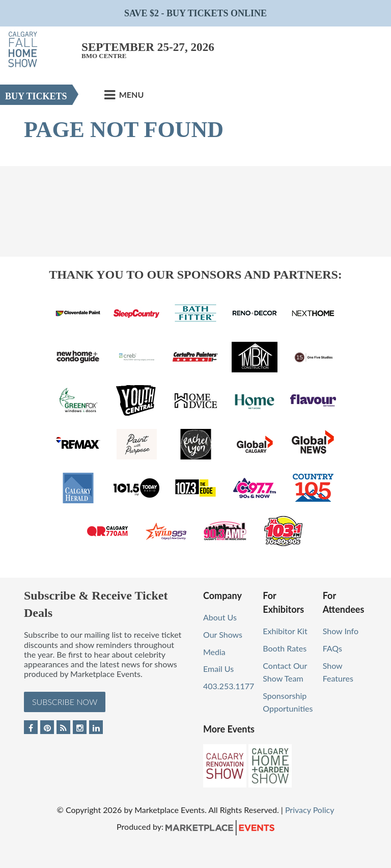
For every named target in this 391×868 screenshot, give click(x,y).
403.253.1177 (229, 686)
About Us (220, 617)
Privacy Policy (310, 810)
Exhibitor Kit (285, 631)
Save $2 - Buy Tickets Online (195, 13)
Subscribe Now (65, 702)
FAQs (332, 648)
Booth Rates (285, 648)
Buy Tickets (36, 96)
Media (214, 652)
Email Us (218, 669)
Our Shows (223, 634)
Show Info (341, 631)
